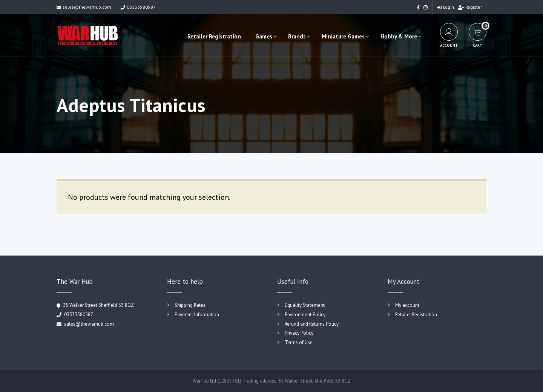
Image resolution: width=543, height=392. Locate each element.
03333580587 (138, 7)
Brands (297, 36)
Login (446, 7)
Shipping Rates (190, 305)
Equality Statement (305, 305)
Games (264, 36)
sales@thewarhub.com (84, 7)
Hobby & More (399, 36)
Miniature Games (343, 36)
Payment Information (197, 315)
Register (470, 7)
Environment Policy (305, 315)
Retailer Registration (214, 36)
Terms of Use (299, 342)
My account (407, 305)
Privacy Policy (299, 333)
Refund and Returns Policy (312, 324)
